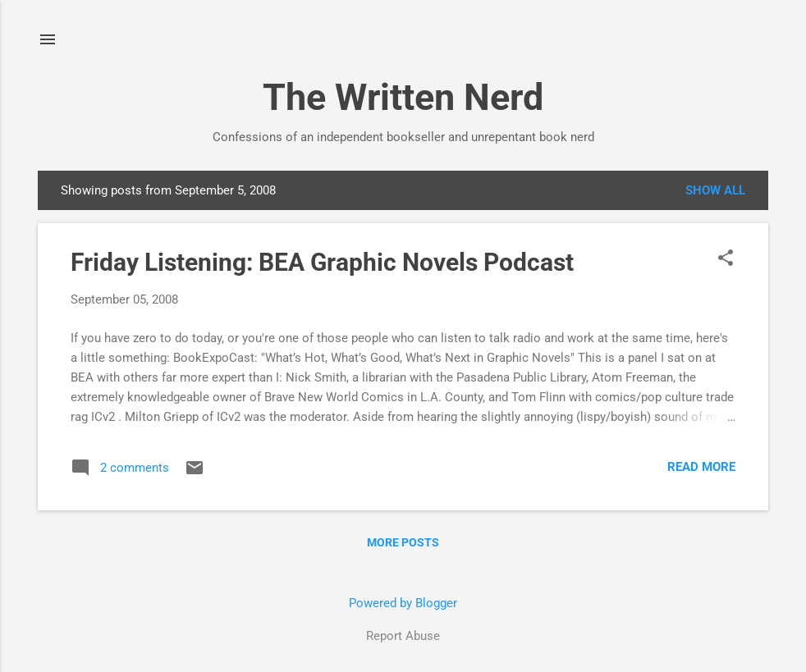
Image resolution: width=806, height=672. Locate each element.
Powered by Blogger (403, 603)
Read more (701, 467)
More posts (403, 542)
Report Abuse (403, 636)
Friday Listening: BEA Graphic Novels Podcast (322, 262)
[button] (726, 259)
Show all (715, 190)
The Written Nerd (403, 97)
